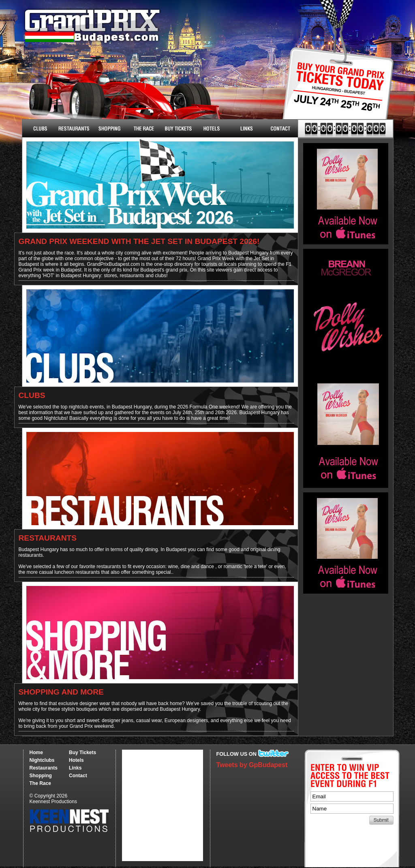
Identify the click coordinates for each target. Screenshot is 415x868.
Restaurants (74, 128)
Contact (281, 128)
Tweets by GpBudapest (252, 765)
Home (36, 753)
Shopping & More (108, 128)
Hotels (212, 128)
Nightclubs (40, 128)
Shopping (41, 776)
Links (246, 128)
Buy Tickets (335, 92)
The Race (143, 128)
